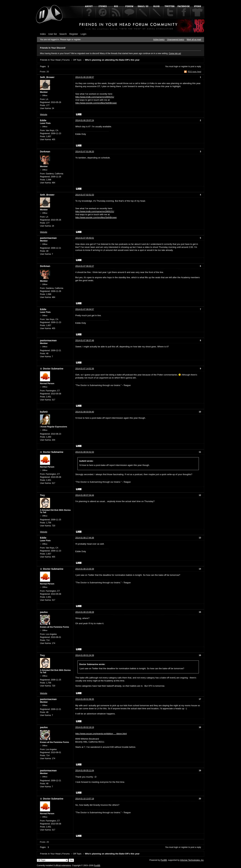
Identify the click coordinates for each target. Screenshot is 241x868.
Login (84, 34)
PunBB (164, 860)
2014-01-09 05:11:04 (85, 771)
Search (63, 34)
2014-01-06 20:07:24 (85, 120)
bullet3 (44, 412)
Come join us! (175, 53)
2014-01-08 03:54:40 (85, 412)
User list (53, 34)
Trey (42, 495)
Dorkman (45, 152)
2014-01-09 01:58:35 (85, 699)
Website (44, 115)
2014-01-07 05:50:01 (85, 238)
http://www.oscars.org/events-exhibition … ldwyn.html (101, 734)
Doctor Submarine (53, 369)
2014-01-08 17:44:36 (85, 538)
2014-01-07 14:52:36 (85, 369)
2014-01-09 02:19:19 (85, 727)
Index (43, 34)
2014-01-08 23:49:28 (85, 612)
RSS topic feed (194, 72)
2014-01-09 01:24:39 (85, 655)
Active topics (159, 40)
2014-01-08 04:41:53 (85, 452)
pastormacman (48, 238)
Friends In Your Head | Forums (55, 60)
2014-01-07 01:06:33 (85, 152)
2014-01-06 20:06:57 (85, 77)
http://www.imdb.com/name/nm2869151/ (95, 97)
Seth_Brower (47, 77)
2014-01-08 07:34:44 (85, 495)
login (176, 66)
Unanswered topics (176, 40)
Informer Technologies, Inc (192, 860)
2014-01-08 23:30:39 (85, 569)
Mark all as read (194, 40)
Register (74, 34)
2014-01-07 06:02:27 (85, 266)
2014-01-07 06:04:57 (85, 309)
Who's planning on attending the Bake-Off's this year (112, 60)
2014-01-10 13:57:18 (85, 799)
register (184, 66)
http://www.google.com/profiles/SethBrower (96, 103)
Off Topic (77, 60)
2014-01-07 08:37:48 (85, 340)
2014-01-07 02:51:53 (85, 195)
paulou (44, 612)
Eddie (43, 120)
